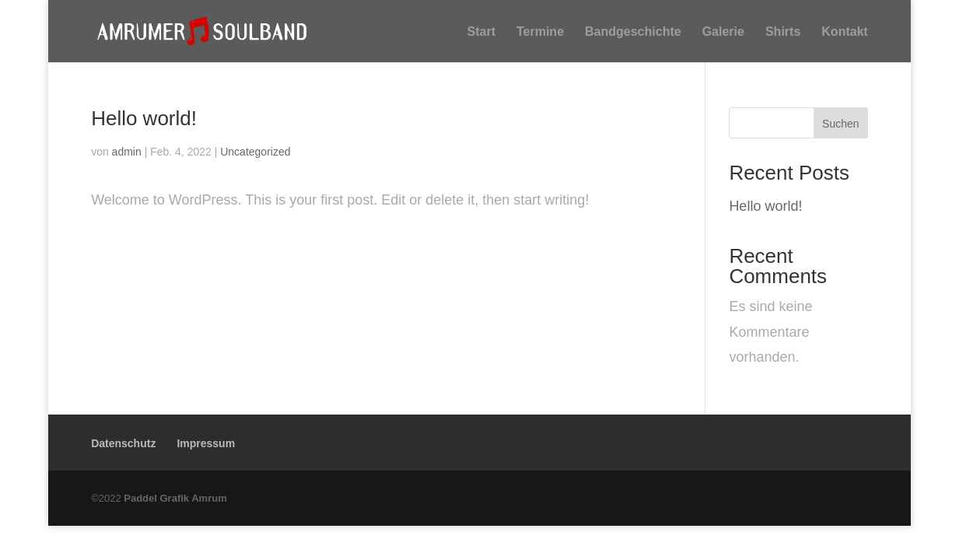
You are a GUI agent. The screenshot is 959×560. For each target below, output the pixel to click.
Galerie (723, 33)
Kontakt (845, 33)
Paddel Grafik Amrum (175, 498)
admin (127, 151)
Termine (540, 33)
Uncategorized (255, 151)
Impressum (206, 443)
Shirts (783, 33)
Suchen (840, 123)
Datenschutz (123, 443)
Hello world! (144, 117)
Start (481, 33)
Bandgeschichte (633, 33)
